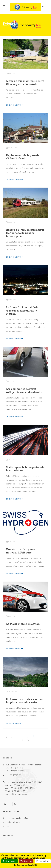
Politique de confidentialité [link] (26, 865)
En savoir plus (14, 105)
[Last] (28, 740)
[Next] (23, 740)
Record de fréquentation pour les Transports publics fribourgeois (25, 233)
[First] (7, 737)
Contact (9, 827)
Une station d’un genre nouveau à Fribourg (21, 551)
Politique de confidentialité (17, 818)
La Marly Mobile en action (23, 624)
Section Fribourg (13, 822)
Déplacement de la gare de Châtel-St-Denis (23, 157)
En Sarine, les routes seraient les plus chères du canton (24, 701)
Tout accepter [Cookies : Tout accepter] (10, 861)
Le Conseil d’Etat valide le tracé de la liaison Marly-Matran (22, 311)
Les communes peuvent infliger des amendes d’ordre (24, 391)
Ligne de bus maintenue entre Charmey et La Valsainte (25, 83)
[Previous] (12, 737)
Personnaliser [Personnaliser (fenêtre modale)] (43, 861)
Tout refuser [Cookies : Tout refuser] (26, 861)
